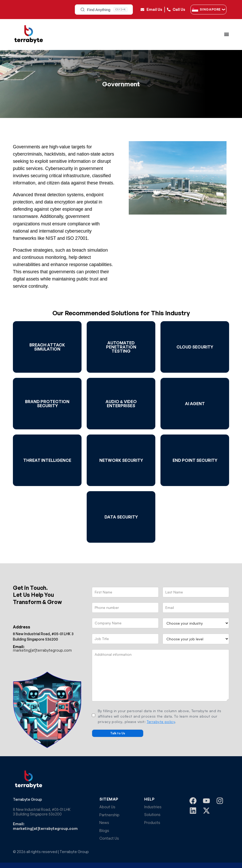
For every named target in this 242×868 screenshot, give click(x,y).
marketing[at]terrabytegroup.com (42, 648)
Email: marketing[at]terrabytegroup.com (45, 826)
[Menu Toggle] (227, 34)
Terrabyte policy (161, 722)
